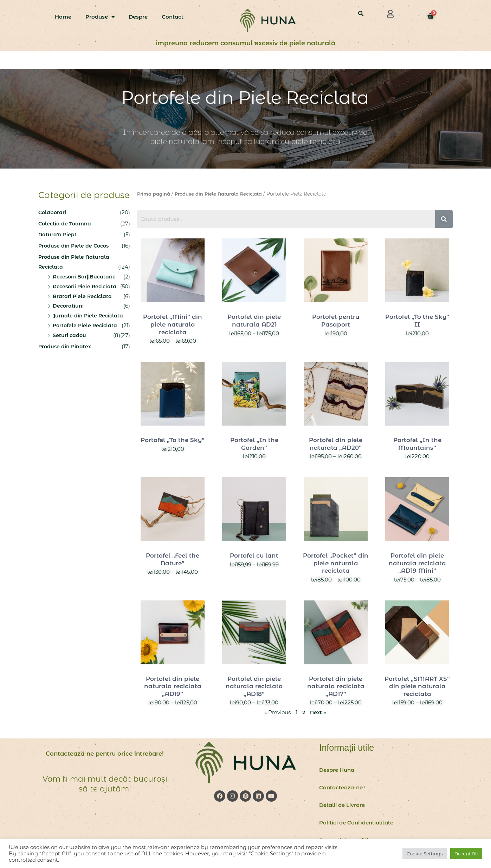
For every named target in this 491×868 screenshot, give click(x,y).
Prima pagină (154, 194)
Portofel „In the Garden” (254, 444)
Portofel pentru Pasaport (336, 321)
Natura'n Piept (58, 234)
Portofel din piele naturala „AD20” (336, 444)
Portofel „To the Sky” (173, 440)
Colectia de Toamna (66, 223)
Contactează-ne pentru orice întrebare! (105, 758)
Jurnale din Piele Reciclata (89, 315)
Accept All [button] (466, 854)
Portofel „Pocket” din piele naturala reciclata (336, 563)
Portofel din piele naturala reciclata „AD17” (336, 686)
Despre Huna (337, 770)
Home (63, 17)
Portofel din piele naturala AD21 (254, 321)
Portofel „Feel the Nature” (173, 559)
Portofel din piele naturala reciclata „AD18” (254, 686)
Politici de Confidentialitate (356, 823)
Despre (138, 17)
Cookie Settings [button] (425, 854)
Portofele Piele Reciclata (86, 325)
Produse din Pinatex (66, 346)
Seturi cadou (70, 335)
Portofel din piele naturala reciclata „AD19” (173, 686)
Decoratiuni (69, 306)
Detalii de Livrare (342, 805)
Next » (318, 712)
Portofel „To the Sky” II (417, 321)
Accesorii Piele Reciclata (86, 286)
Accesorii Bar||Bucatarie (86, 277)
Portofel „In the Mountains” (417, 444)
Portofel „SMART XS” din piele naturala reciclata (417, 686)
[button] (390, 14)
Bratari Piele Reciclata (83, 296)
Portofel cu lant (254, 555)
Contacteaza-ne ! (342, 787)
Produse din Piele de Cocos (75, 246)
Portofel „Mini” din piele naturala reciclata (173, 324)
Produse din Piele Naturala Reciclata (223, 194)
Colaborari (53, 212)
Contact (173, 17)
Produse (100, 17)
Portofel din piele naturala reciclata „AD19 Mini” (417, 563)
